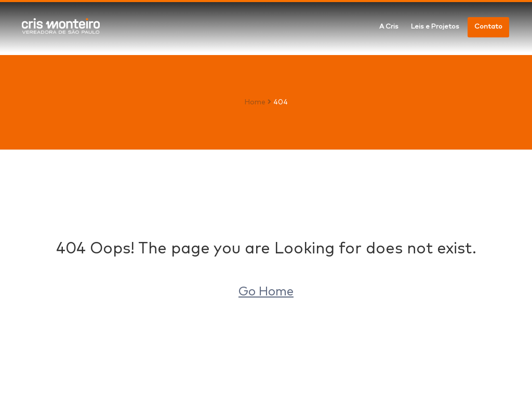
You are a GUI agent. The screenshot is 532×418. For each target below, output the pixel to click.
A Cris (389, 27)
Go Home (266, 292)
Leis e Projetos (435, 27)
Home (255, 102)
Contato (488, 27)
